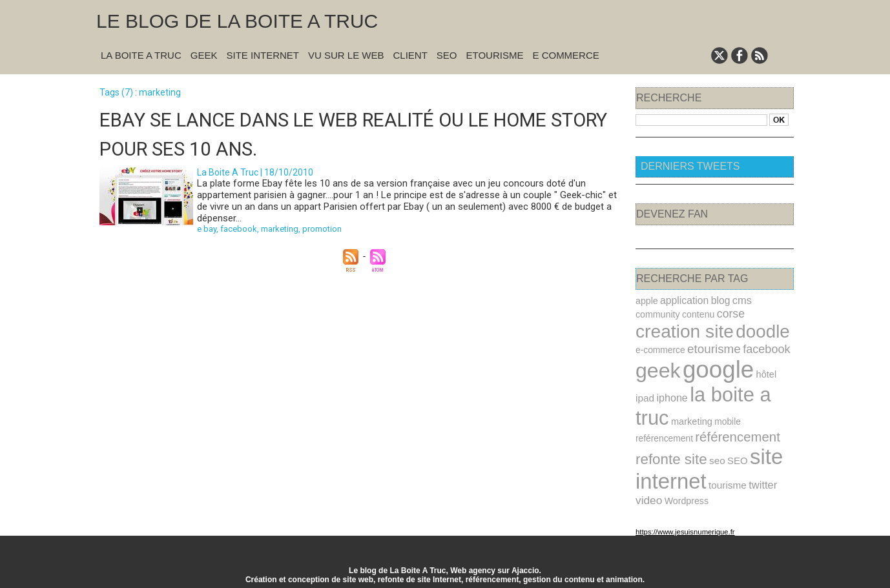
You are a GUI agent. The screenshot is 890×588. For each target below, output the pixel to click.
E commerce (565, 55)
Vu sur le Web (346, 55)
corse (729, 313)
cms (740, 300)
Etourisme (495, 55)
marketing (280, 228)
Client (410, 55)
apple (647, 301)
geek (657, 370)
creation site (684, 330)
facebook (239, 228)
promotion (322, 228)
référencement (736, 433)
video (649, 495)
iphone (671, 396)
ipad (645, 396)
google (716, 368)
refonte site (670, 455)
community (657, 314)
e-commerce (660, 349)
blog (719, 300)
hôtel (764, 373)
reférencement (664, 435)
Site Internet (263, 55)
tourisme (726, 480)
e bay (207, 228)
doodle (760, 330)
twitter (761, 480)
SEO (447, 55)
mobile (726, 419)
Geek (204, 55)
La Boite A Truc (141, 55)
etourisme (712, 348)
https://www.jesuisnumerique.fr (684, 526)
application (683, 300)
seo (716, 456)
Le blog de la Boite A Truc (237, 21)
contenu (697, 314)
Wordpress (686, 495)
